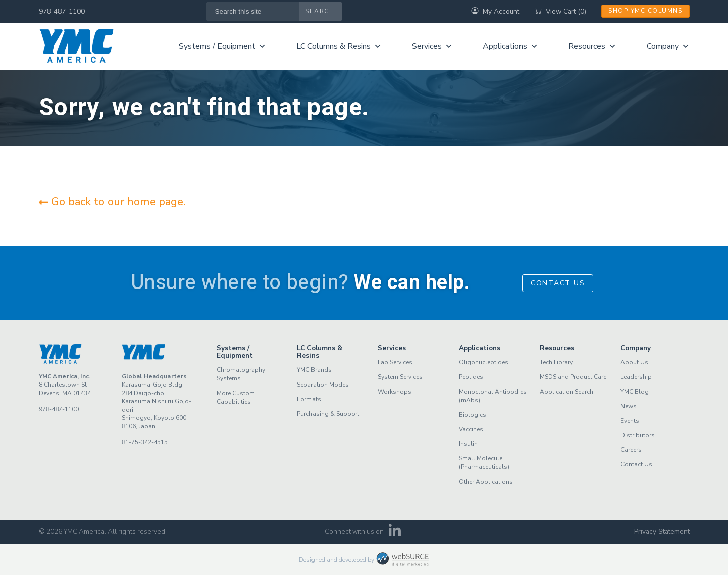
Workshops (395, 392)
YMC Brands (314, 370)
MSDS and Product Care (573, 377)
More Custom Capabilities (236, 397)
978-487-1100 (62, 11)
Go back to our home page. (112, 202)
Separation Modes (323, 385)
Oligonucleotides (484, 362)
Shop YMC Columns (645, 11)
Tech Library (556, 362)
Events (630, 421)
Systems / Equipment (223, 46)
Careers (631, 450)
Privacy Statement (662, 532)
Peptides (471, 377)
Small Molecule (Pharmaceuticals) (484, 463)
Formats (309, 399)
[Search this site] (253, 11)
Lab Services (395, 362)
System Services (400, 377)
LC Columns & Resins (339, 46)
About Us (634, 362)
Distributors (638, 435)
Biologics (473, 415)
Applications (510, 46)
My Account (495, 11)
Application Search (566, 392)
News (629, 406)
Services (432, 46)
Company (668, 46)
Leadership (636, 377)
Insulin (468, 444)
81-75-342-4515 (145, 442)
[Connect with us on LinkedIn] (395, 534)
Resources (592, 46)
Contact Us (558, 283)
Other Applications (486, 482)
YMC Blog (635, 392)
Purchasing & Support (328, 414)
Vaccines (471, 429)
